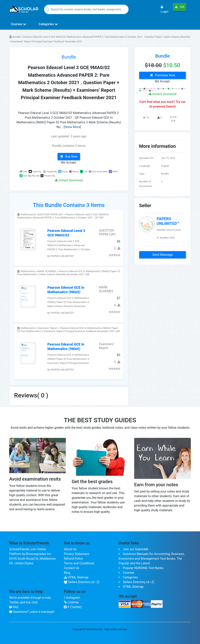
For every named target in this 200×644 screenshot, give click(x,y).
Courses (18, 24)
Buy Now (69, 156)
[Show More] (72, 127)
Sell (180, 7)
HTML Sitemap (76, 577)
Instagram (72, 598)
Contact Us (72, 568)
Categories (48, 24)
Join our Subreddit (136, 549)
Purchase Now (162, 75)
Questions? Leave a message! (32, 612)
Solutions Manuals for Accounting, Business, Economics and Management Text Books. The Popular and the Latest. (152, 559)
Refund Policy (73, 559)
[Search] (86, 9)
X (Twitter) (73, 607)
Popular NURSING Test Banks (143, 568)
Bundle (69, 57)
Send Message (163, 255)
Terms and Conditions (79, 563)
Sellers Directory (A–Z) (82, 582)
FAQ (14, 607)
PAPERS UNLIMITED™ (168, 221)
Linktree (71, 602)
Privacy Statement (76, 554)
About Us (70, 549)
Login (165, 9)
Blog (67, 573)
